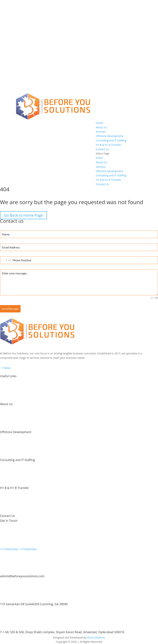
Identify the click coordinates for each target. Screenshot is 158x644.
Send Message (10, 309)
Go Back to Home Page (23, 215)
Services (101, 132)
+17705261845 (28, 549)
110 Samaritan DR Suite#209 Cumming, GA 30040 (34, 604)
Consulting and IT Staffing (111, 140)
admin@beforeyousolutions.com (22, 576)
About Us (101, 127)
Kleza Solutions (96, 637)
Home (99, 123)
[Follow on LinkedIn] (6, 368)
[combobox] (6, 260)
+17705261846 (9, 549)
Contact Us (102, 149)
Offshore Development (109, 136)
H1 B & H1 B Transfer (108, 145)
